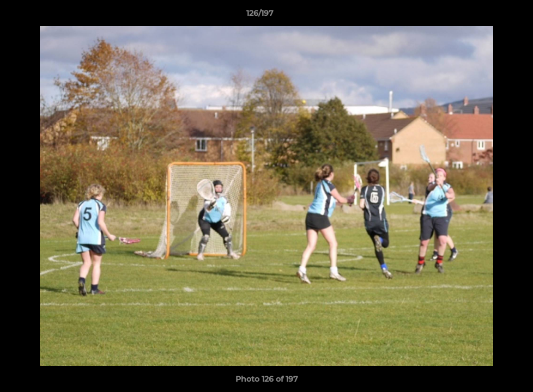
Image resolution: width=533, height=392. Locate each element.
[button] (487, 16)
